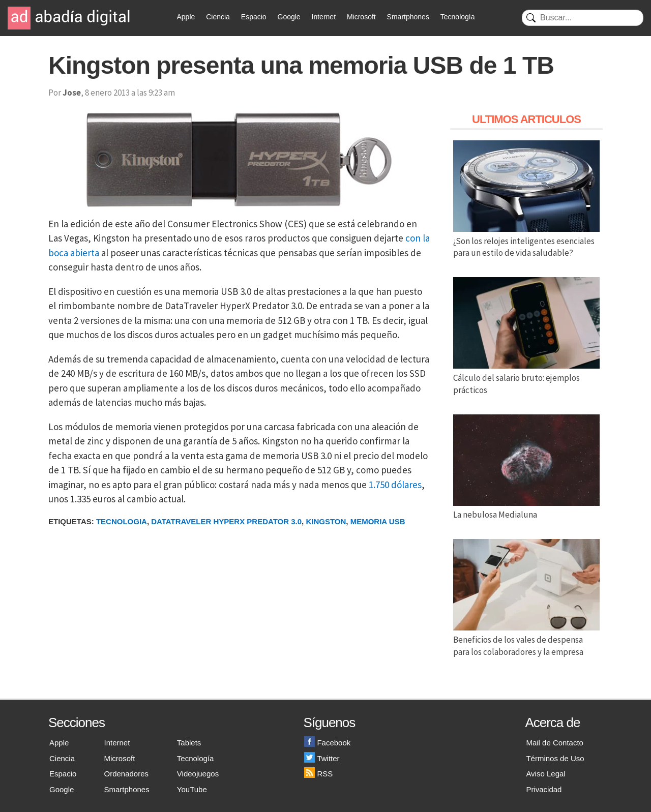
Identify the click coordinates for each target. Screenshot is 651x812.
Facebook (327, 743)
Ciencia (218, 17)
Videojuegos (198, 774)
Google (289, 17)
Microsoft (361, 17)
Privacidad (544, 789)
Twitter (322, 758)
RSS (318, 774)
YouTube (192, 789)
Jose (72, 93)
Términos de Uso (555, 758)
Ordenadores (127, 774)
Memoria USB (378, 521)
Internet (324, 17)
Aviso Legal (545, 774)
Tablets (189, 743)
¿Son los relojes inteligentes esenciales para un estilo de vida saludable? (526, 241)
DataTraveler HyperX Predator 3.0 (226, 521)
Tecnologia (122, 521)
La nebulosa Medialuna (526, 509)
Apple (186, 17)
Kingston (326, 521)
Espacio (254, 17)
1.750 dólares (395, 485)
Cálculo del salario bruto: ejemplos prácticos (526, 378)
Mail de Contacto (555, 743)
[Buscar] (583, 18)
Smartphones (408, 17)
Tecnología (458, 17)
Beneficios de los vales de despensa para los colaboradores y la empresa (526, 640)
